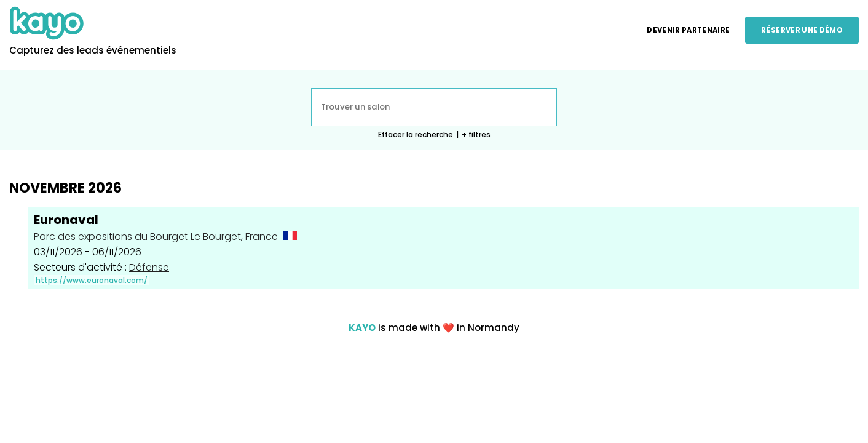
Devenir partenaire (688, 30)
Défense (149, 267)
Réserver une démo (802, 30)
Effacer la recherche (416, 134)
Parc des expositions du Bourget (111, 237)
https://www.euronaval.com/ (92, 280)
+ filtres (476, 134)
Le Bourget (216, 237)
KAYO (362, 328)
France (262, 237)
